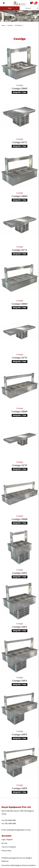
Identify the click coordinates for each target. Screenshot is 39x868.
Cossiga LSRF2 (20, 573)
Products (10, 25)
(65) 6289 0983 (10, 824)
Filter (10, 8)
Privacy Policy (6, 851)
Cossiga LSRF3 (19, 627)
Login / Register (7, 840)
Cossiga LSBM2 (20, 88)
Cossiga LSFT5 (19, 358)
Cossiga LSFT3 (19, 142)
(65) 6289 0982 (10, 820)
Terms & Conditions (9, 847)
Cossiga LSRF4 (19, 681)
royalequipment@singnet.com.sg (18, 830)
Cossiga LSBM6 (20, 519)
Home (3, 25)
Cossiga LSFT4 (19, 250)
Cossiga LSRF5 (19, 735)
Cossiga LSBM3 (19, 196)
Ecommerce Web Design (11, 865)
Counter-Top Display (31, 25)
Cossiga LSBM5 (19, 412)
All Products (19, 25)
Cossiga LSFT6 (20, 465)
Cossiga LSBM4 (19, 304)
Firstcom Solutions (29, 865)
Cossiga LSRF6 (20, 788)
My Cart (4, 843)
